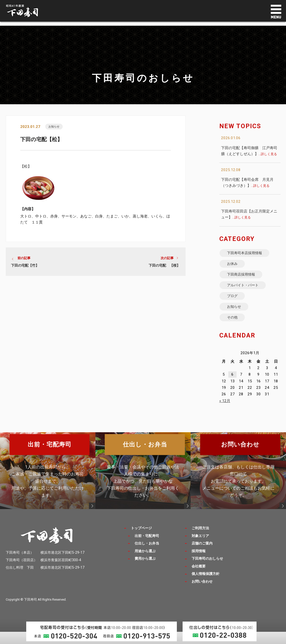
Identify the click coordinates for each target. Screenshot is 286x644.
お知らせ (55, 127)
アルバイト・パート (246, 292)
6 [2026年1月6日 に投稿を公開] (232, 387)
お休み (234, 267)
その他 (234, 329)
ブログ (234, 304)
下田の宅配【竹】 (25, 267)
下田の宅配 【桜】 (164, 267)
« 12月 (225, 413)
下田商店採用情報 (244, 279)
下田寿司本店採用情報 (248, 254)
